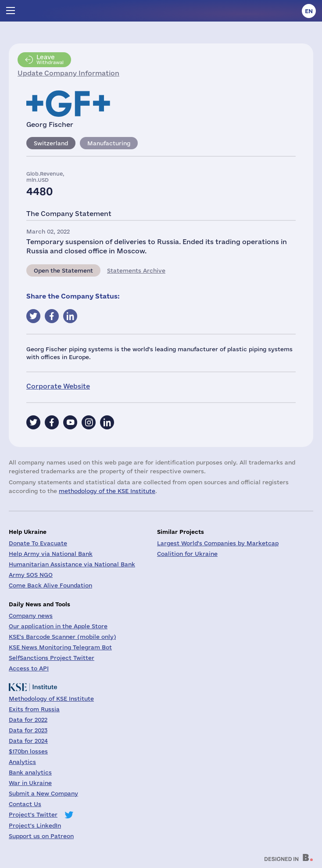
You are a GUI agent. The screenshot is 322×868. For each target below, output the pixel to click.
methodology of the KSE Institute (107, 491)
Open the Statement (63, 270)
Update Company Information (68, 73)
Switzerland (51, 143)
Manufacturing (109, 143)
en (309, 11)
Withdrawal (50, 59)
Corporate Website (58, 386)
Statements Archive (136, 270)
